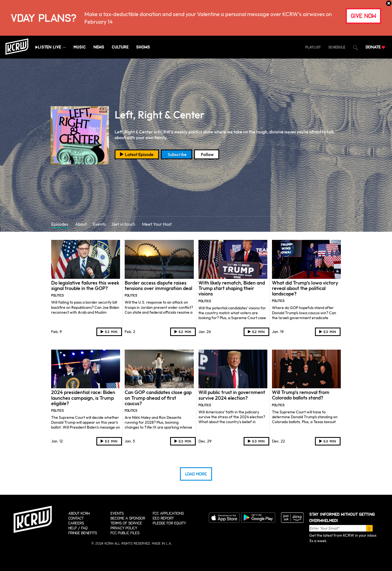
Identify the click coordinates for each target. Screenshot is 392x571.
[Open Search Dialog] (355, 48)
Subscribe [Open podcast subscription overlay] (177, 154)
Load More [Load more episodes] (196, 474)
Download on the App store (224, 518)
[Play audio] (109, 332)
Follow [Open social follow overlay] (207, 154)
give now (363, 16)
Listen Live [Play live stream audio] (49, 47)
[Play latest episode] (137, 154)
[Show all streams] (65, 47)
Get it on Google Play (258, 518)
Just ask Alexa (292, 518)
